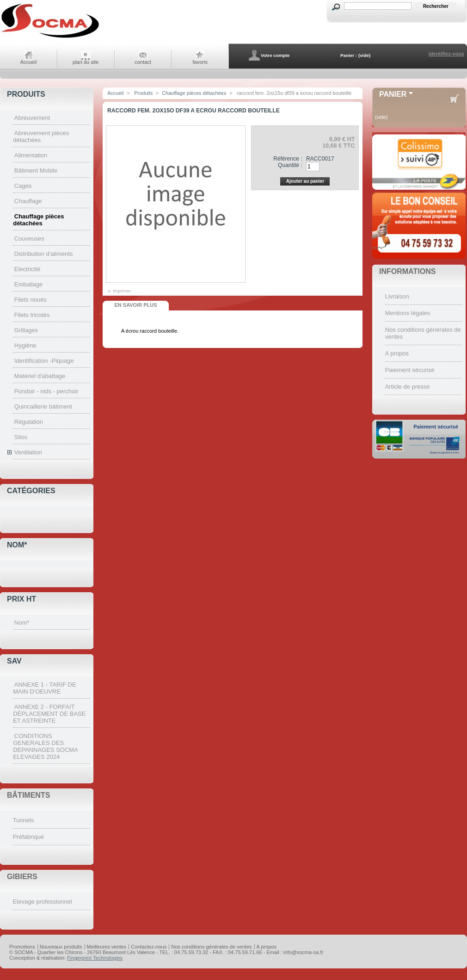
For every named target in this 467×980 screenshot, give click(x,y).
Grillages (26, 330)
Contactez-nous (149, 947)
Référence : (288, 159)
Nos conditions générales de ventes (211, 947)
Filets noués (31, 300)
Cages (23, 186)
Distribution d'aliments (44, 254)
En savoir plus (135, 305)
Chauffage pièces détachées (38, 220)
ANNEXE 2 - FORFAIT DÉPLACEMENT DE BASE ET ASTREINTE (49, 714)
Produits (26, 94)
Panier (393, 94)
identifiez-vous (446, 54)
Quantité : (290, 165)
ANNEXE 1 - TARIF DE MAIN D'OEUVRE (44, 688)
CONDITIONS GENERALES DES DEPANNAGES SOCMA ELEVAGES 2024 (45, 746)
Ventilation (28, 452)
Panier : (349, 55)
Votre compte (275, 55)
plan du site (86, 62)
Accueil (28, 62)
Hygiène (25, 345)
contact (143, 62)
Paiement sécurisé (410, 370)
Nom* (17, 545)
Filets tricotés (32, 315)
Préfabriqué (28, 837)
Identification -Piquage (44, 361)
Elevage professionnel (43, 902)
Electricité (27, 269)
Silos (21, 437)
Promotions (22, 947)
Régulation (29, 422)
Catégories (31, 491)
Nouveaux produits (61, 947)
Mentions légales (408, 313)
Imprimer (122, 291)
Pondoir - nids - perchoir (46, 391)
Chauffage (28, 201)
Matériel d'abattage (40, 376)
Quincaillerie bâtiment (43, 406)
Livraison (397, 296)
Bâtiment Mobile (36, 171)
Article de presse (408, 387)
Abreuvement (32, 118)
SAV (14, 661)
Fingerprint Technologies (95, 958)
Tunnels (24, 820)
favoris (200, 62)
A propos (397, 353)
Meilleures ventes (107, 947)
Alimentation (31, 155)
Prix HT (22, 599)
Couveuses (29, 239)
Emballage (28, 284)
